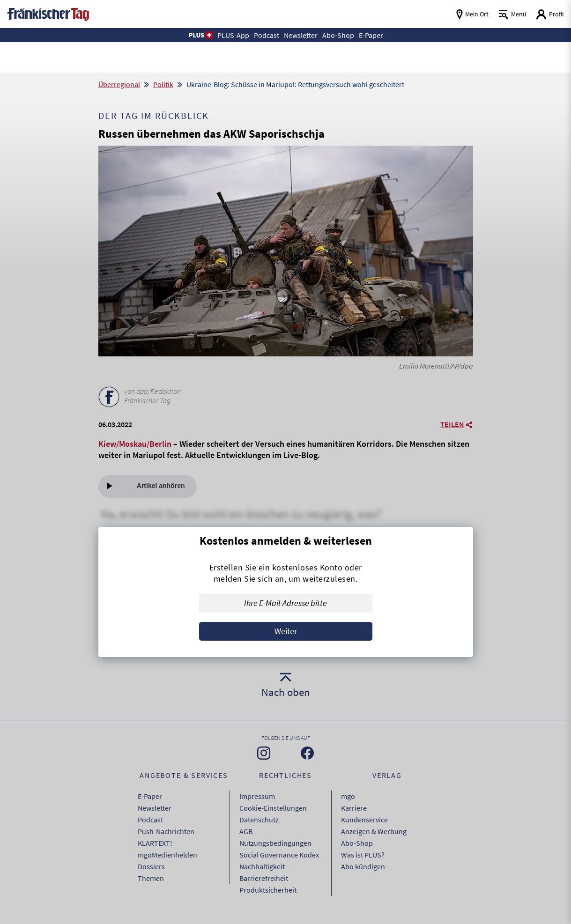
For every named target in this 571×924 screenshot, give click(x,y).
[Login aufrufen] (550, 14)
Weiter (286, 631)
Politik (163, 84)
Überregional (119, 84)
